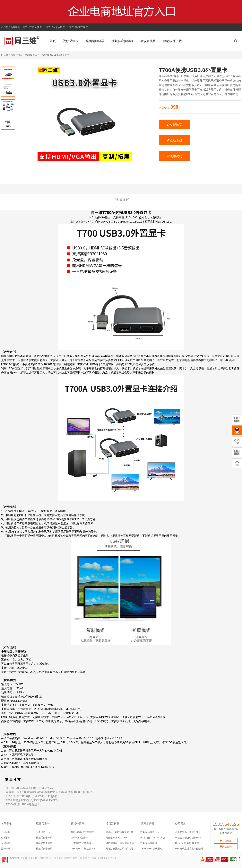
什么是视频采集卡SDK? (188, 832)
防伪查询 (226, 847)
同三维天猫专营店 (32, 27)
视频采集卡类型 (44, 843)
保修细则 (6, 843)
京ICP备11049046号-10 (104, 858)
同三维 (5, 55)
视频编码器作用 (149, 843)
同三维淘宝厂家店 (78, 27)
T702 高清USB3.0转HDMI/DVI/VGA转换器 (32, 796)
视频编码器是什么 (150, 832)
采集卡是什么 (43, 832)
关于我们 (7, 824)
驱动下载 (174, 140)
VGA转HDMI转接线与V (83, 849)
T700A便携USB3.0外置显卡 (55, 55)
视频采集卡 (43, 824)
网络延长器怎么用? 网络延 (119, 849)
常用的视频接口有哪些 (82, 832)
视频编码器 (147, 824)
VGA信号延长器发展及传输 (120, 843)
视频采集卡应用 (44, 849)
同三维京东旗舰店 (55, 27)
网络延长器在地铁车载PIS (119, 832)
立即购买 (174, 125)
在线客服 (226, 841)
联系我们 (6, 838)
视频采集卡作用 (44, 838)
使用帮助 (181, 824)
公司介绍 (6, 832)
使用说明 (174, 156)
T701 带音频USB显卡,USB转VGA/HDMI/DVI (33, 800)
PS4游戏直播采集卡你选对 (189, 849)
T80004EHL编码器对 (151, 849)
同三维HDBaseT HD (116, 838)
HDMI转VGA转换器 (81, 843)
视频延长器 (112, 824)
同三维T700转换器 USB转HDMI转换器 (29, 788)
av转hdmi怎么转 (79, 838)
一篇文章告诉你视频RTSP (189, 838)
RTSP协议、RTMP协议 (153, 838)
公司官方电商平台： (12, 27)
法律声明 (6, 849)
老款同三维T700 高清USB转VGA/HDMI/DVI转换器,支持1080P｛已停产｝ (51, 792)
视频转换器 (17, 55)
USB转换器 (31, 55)
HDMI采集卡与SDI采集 (187, 843)
